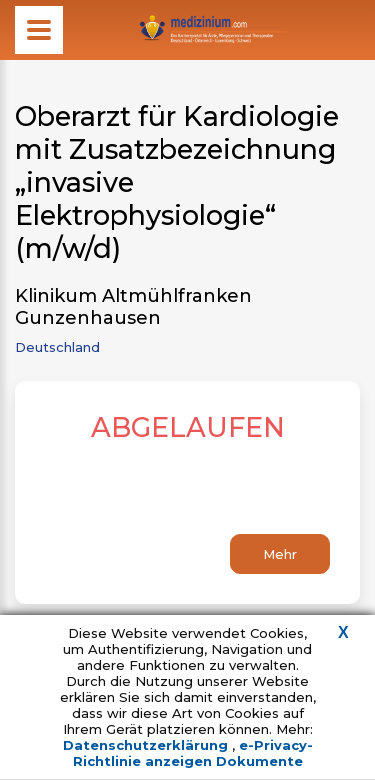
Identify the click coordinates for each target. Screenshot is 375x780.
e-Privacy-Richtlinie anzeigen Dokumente (193, 753)
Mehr (280, 554)
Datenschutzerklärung (147, 745)
